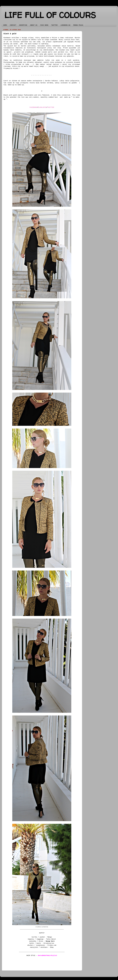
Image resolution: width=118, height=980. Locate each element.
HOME (5, 25)
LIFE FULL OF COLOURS (50, 15)
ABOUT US (34, 25)
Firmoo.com (52, 945)
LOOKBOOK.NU (65, 25)
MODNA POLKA (78, 25)
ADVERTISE (23, 25)
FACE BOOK (44, 25)
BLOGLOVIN (42, 107)
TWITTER (54, 25)
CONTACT (13, 25)
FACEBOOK (33, 107)
